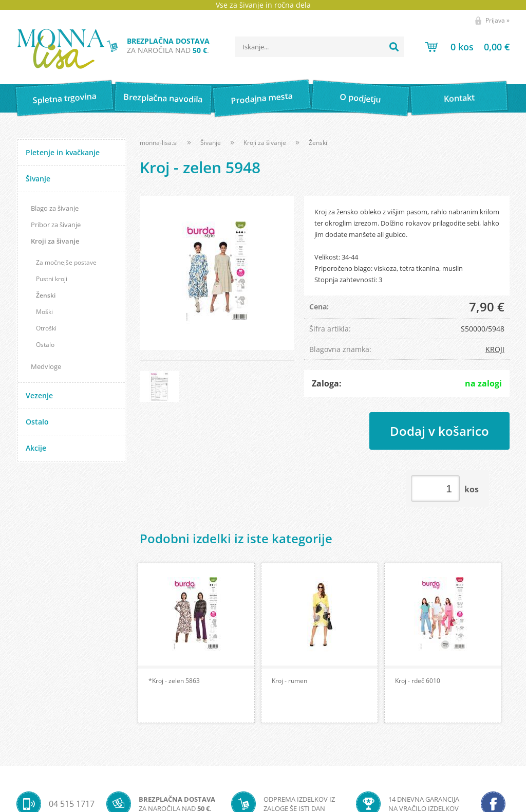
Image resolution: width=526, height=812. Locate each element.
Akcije (36, 448)
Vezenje (39, 395)
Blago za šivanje (55, 208)
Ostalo (45, 345)
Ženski (46, 295)
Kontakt (459, 98)
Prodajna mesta (262, 98)
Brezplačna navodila (163, 98)
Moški (44, 312)
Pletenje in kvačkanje (63, 152)
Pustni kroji (52, 279)
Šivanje (38, 179)
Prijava (497, 20)
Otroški (46, 328)
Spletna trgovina (64, 98)
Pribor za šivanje (56, 225)
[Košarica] (467, 47)
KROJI (495, 349)
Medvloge (46, 366)
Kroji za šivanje (55, 241)
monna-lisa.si (159, 143)
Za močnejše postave (66, 262)
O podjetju (360, 98)
